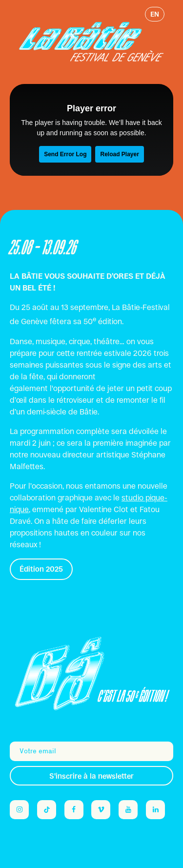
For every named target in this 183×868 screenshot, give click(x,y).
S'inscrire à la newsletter (91, 776)
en (155, 14)
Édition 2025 (41, 569)
